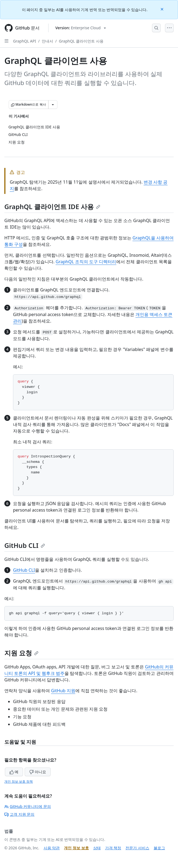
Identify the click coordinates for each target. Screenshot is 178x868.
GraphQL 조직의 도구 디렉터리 (86, 262)
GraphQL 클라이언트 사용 (81, 41)
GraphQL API (25, 41)
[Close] (163, 9)
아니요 (38, 772)
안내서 (47, 41)
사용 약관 (52, 848)
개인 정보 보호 (76, 848)
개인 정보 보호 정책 (19, 781)
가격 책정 (113, 848)
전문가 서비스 (137, 848)
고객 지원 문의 (19, 814)
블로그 (159, 848)
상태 (97, 848)
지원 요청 (21, 653)
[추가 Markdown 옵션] (53, 105)
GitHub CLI (25, 545)
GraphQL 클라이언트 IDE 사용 (52, 207)
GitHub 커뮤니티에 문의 (28, 806)
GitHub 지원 (63, 691)
